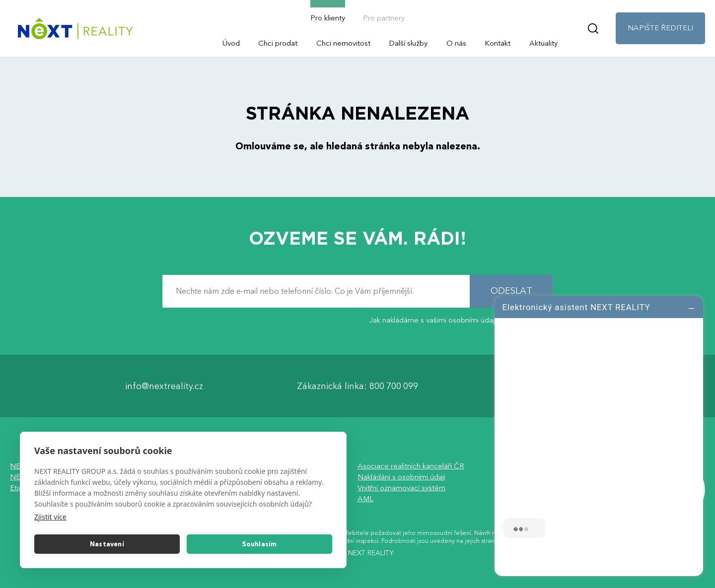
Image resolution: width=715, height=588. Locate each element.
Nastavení (107, 544)
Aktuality (543, 43)
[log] (599, 435)
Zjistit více (50, 517)
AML (365, 499)
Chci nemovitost (343, 43)
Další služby (408, 43)
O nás (456, 43)
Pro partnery (384, 18)
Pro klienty (328, 18)
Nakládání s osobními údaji (401, 477)
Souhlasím (260, 544)
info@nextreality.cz (164, 386)
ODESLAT (511, 291)
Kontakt (498, 43)
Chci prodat (278, 43)
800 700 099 (394, 386)
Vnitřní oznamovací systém (401, 488)
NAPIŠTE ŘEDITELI (660, 28)
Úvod (231, 43)
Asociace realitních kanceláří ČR (411, 466)
